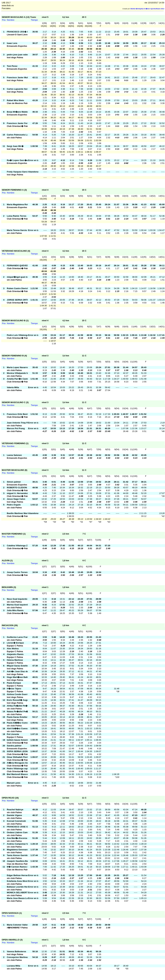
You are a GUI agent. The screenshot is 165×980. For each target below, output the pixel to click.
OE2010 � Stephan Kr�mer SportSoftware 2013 (147, 9)
